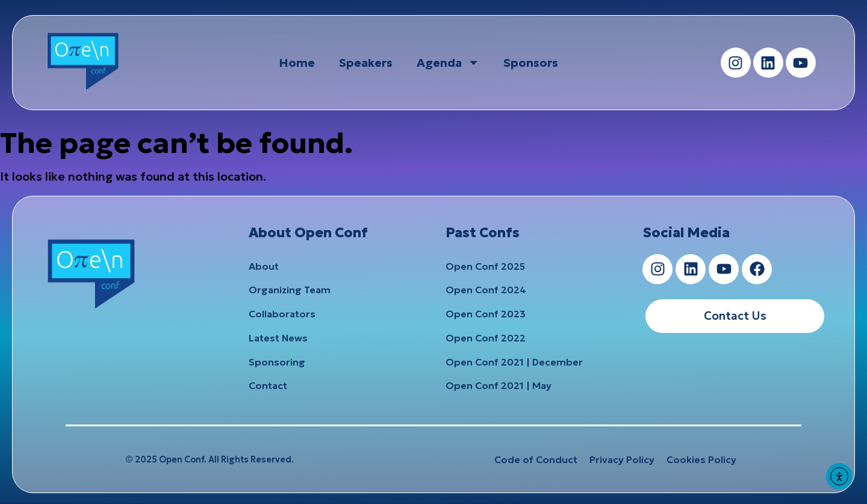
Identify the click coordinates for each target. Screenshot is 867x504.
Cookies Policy (701, 461)
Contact (268, 387)
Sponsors (531, 63)
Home (297, 63)
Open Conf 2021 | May (499, 387)
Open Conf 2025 (485, 266)
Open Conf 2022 (486, 338)
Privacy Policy (622, 461)
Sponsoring (277, 362)
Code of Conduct (536, 461)
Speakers (366, 63)
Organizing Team (290, 290)
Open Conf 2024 (486, 290)
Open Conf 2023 (486, 314)
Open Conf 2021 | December (514, 362)
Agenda (448, 62)
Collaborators (282, 314)
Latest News (278, 338)
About (264, 266)
